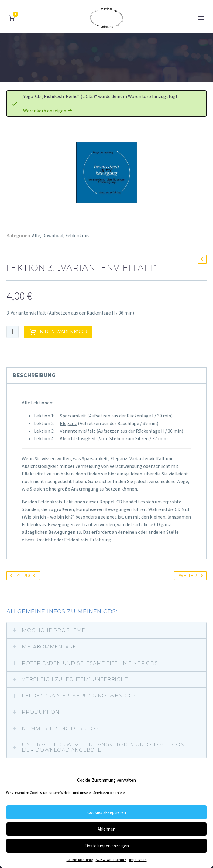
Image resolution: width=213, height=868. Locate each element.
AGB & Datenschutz (111, 860)
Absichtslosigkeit (78, 438)
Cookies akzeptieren (107, 812)
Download (53, 235)
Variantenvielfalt (78, 431)
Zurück (22, 576)
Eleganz (68, 423)
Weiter (192, 576)
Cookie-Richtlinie (80, 860)
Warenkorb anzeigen (45, 111)
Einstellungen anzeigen (107, 846)
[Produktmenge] (12, 332)
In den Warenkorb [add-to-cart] (58, 332)
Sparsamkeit (73, 416)
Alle (36, 235)
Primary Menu (201, 18)
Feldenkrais (77, 235)
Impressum (138, 860)
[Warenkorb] (12, 18)
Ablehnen (106, 829)
